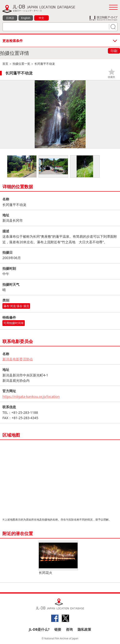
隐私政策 (84, 629)
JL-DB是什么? (39, 629)
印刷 (114, 51)
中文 (41, 18)
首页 (5, 64)
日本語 (10, 18)
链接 (58, 629)
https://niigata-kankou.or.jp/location (31, 396)
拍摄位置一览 (21, 64)
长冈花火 (58, 558)
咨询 (69, 629)
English (26, 18)
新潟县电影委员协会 (18, 359)
